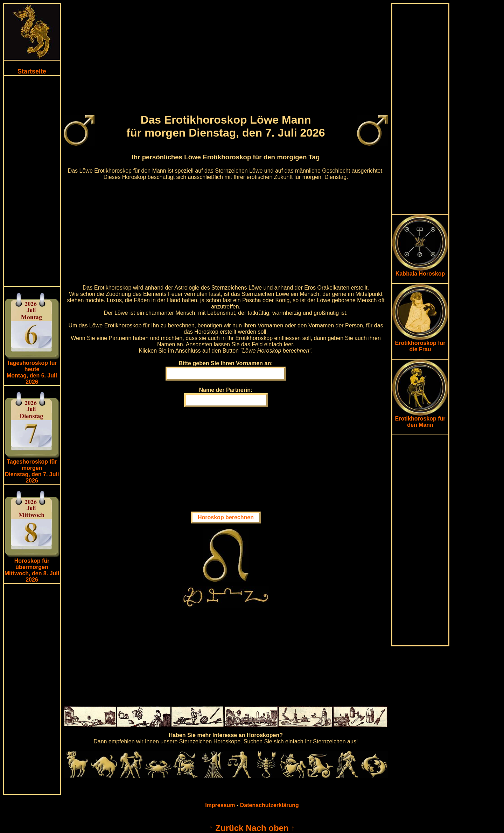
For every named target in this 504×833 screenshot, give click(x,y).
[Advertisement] (32, 181)
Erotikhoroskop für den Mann (420, 419)
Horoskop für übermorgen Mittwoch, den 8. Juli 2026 (32, 570)
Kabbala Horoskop (420, 271)
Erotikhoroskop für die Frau (420, 344)
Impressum (220, 805)
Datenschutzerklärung (269, 805)
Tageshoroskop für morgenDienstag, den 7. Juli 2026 (32, 471)
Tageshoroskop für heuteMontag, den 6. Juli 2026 (32, 372)
